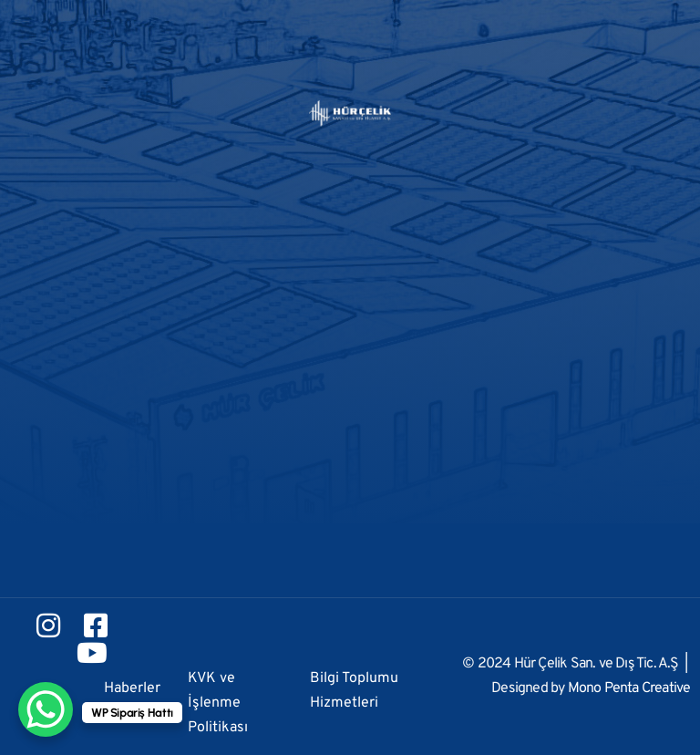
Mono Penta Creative (629, 688)
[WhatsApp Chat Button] (46, 709)
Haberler (132, 688)
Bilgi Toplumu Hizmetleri (354, 691)
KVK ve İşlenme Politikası (218, 703)
